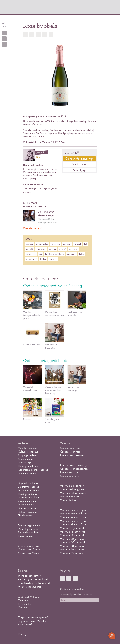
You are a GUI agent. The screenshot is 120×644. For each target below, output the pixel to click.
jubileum (67, 244)
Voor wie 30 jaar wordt (73, 539)
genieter (52, 249)
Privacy (22, 634)
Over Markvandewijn (33, 228)
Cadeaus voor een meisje (74, 465)
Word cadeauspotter (29, 576)
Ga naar (79, 159)
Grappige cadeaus (28, 455)
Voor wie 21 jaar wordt (72, 535)
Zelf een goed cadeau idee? (33, 579)
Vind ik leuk (79, 164)
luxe (40, 254)
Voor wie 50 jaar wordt (73, 546)
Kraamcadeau (25, 459)
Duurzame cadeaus (28, 487)
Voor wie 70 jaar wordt (73, 553)
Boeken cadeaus (27, 508)
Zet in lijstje (79, 170)
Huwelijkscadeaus (28, 466)
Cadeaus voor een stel (72, 455)
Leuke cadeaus (26, 505)
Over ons (23, 600)
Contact (23, 607)
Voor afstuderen (69, 500)
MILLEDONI (29, 8)
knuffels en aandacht (55, 254)
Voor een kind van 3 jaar (73, 517)
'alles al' (62, 249)
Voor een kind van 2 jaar (73, 514)
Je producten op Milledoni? (33, 621)
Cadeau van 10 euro (29, 550)
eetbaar (30, 244)
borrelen (53, 259)
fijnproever (41, 249)
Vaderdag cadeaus (28, 529)
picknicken (73, 249)
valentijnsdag (42, 244)
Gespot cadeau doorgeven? (33, 617)
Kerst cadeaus (26, 536)
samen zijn (31, 254)
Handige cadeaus (27, 494)
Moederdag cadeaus (29, 525)
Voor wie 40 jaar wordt (73, 542)
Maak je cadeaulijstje (30, 587)
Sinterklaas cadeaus (29, 532)
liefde (82, 254)
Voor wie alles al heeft (72, 486)
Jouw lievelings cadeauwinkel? (35, 583)
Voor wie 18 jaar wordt (72, 532)
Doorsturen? (51, 35)
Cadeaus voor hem (70, 448)
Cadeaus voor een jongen (74, 469)
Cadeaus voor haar (70, 452)
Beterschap (24, 462)
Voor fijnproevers (70, 497)
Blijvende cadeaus (28, 483)
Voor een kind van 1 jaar (73, 510)
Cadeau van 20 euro (29, 553)
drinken (43, 259)
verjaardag (55, 244)
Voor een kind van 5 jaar (73, 524)
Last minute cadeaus (29, 490)
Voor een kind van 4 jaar (73, 521)
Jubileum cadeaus (28, 473)
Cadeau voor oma (70, 476)
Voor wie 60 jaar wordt (73, 550)
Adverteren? (25, 625)
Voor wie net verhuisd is (73, 493)
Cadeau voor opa (69, 472)
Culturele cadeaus (28, 452)
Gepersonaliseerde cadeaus (33, 470)
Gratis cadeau (26, 515)
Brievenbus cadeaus (29, 497)
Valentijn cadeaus (28, 448)
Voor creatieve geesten (73, 489)
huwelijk (78, 244)
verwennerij (31, 259)
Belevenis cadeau (27, 512)
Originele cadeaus (28, 501)
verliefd (29, 249)
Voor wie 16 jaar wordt (72, 528)
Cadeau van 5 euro (28, 546)
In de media (24, 604)
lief (86, 244)
